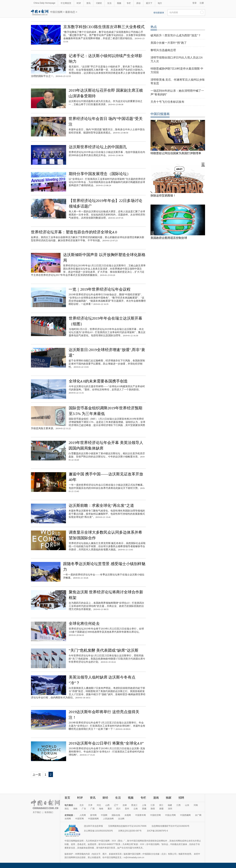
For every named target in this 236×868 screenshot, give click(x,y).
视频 (119, 3)
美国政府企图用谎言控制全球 (169, 238)
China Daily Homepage (44, 3)
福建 (170, 805)
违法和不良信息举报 (93, 826)
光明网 (68, 819)
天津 (90, 805)
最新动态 (70, 12)
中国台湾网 (170, 815)
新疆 (161, 809)
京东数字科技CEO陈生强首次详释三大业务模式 (104, 27)
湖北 (67, 809)
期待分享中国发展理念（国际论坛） (100, 174)
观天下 (149, 3)
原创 (138, 3)
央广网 (198, 815)
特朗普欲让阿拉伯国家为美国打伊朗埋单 (176, 153)
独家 (169, 798)
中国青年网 (141, 815)
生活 (109, 3)
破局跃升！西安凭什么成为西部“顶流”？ (176, 35)
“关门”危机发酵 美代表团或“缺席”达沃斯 (103, 650)
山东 (187, 805)
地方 (160, 3)
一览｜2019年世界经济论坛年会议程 (100, 289)
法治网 (121, 819)
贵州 (127, 809)
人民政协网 (108, 819)
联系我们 (49, 812)
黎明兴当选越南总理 (163, 50)
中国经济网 (155, 815)
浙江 (161, 805)
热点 (154, 27)
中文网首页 (66, 3)
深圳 (170, 809)
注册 (202, 3)
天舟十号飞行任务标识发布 (167, 102)
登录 (194, 3)
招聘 (181, 798)
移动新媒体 (159, 13)
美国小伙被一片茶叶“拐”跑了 (169, 43)
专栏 (129, 3)
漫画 (156, 798)
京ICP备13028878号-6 (157, 831)
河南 (196, 805)
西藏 (144, 809)
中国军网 (79, 819)
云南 (136, 809)
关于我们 (37, 812)
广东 (84, 809)
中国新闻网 (93, 819)
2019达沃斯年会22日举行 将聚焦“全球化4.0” (106, 743)
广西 (93, 809)
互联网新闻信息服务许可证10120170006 (127, 826)
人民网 (83, 815)
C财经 (99, 3)
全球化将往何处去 (84, 623)
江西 (178, 805)
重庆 (110, 809)
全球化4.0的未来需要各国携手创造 (98, 381)
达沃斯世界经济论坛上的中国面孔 (98, 147)
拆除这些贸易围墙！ (163, 196)
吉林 (125, 805)
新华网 (93, 815)
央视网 (128, 815)
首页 (67, 798)
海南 (101, 809)
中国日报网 (56, 12)
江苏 (153, 805)
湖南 (75, 809)
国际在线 (116, 815)
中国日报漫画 (160, 114)
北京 (82, 805)
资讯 (88, 3)
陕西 (153, 809)
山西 (107, 805)
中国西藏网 (185, 815)
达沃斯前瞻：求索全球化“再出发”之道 (101, 505)
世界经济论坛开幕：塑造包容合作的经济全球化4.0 (74, 232)
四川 (118, 809)
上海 (144, 805)
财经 (105, 798)
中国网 (104, 815)
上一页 (37, 775)
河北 (99, 805)
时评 (79, 3)
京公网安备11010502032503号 (98, 831)
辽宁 (116, 805)
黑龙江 (134, 805)
